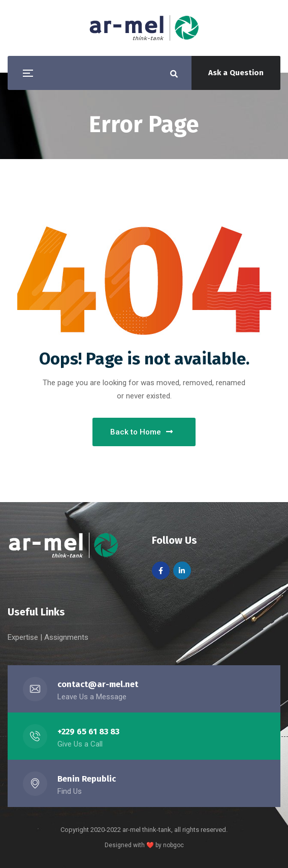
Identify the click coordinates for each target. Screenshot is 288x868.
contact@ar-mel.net (98, 684)
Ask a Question (236, 73)
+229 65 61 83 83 (88, 732)
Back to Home (141, 432)
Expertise (24, 637)
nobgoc (173, 845)
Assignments (66, 637)
